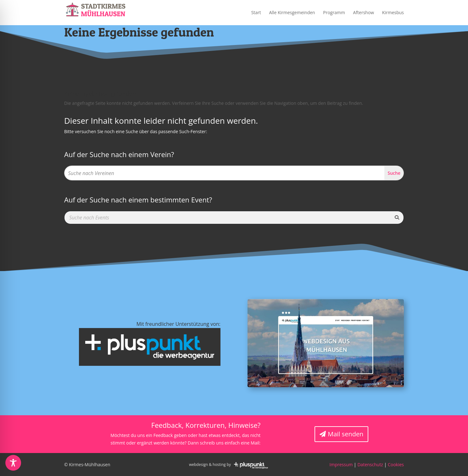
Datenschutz (370, 465)
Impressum (341, 465)
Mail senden (345, 434)
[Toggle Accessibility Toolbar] (13, 463)
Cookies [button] (396, 465)
